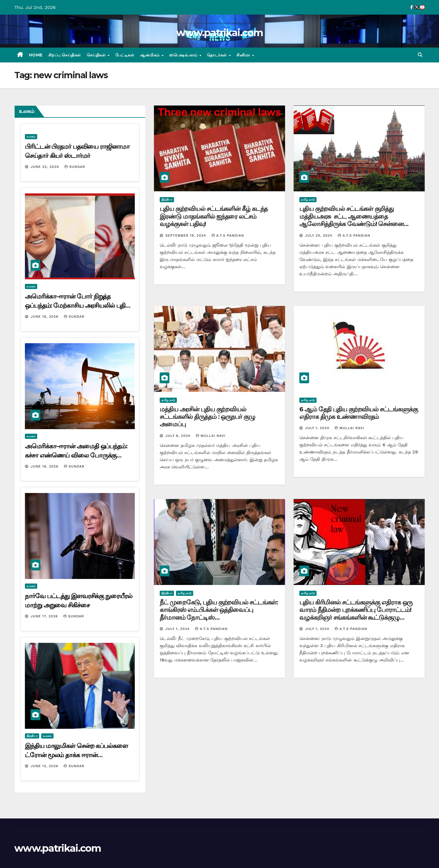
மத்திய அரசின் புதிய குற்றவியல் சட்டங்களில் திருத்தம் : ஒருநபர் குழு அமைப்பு (207, 417)
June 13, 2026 (45, 766)
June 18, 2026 (45, 317)
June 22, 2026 (46, 167)
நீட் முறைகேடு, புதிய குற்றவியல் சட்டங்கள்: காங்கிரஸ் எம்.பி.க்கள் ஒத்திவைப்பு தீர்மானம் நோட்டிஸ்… (219, 610)
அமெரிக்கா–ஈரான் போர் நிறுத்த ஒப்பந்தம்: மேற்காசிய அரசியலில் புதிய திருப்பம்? (78, 306)
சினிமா (244, 55)
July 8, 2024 (179, 436)
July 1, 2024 (318, 428)
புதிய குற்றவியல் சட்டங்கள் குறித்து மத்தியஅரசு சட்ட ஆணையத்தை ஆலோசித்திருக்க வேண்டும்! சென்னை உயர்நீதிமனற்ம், (351, 220)
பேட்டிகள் (125, 55)
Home (36, 55)
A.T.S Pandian (228, 235)
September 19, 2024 (186, 235)
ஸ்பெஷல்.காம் (184, 55)
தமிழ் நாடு (308, 200)
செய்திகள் (97, 55)
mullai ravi (211, 436)
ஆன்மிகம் (150, 55)
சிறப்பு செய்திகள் (65, 55)
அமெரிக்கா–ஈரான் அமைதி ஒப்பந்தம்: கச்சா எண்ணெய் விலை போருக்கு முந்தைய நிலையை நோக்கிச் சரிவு (76, 455)
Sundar (75, 167)
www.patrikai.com (219, 33)
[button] (420, 55)
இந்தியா (32, 736)
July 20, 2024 (319, 235)
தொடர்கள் (217, 55)
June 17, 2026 (45, 616)
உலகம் (31, 137)
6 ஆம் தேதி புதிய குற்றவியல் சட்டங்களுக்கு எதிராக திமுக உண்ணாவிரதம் (359, 413)
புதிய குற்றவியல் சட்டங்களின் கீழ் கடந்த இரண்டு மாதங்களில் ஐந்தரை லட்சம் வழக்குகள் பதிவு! (214, 216)
